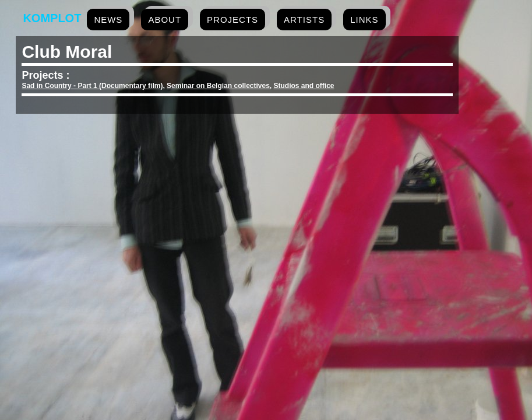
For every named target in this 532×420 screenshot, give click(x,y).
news (108, 20)
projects (232, 20)
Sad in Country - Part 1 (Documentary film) (92, 86)
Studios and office (304, 86)
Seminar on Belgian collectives (218, 86)
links (364, 20)
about (165, 20)
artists (304, 20)
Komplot (52, 18)
